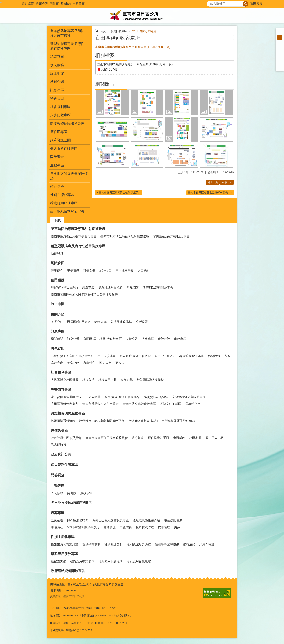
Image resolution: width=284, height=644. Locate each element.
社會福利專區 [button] (60, 107)
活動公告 (57, 520)
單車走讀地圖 (107, 356)
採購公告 (132, 339)
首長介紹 (57, 322)
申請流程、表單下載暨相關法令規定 (75, 527)
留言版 (72, 493)
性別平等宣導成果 (167, 544)
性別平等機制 (91, 544)
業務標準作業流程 (111, 288)
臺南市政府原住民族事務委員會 (107, 438)
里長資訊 (73, 271)
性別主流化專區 (63, 537)
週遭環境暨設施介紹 (146, 520)
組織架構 (100, 322)
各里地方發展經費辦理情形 (69, 176)
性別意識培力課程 (139, 544)
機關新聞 (57, 339)
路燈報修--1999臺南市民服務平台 (102, 421)
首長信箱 (57, 493)
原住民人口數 (214, 438)
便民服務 (58, 280)
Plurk (280, 52)
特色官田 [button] (57, 98)
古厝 (227, 356)
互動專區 (58, 486)
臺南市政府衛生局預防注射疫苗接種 (125, 236)
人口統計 (144, 271)
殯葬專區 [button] (57, 186)
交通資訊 (110, 527)
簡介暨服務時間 (78, 520)
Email (280, 67)
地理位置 (105, 271)
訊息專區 (58, 331)
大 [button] (280, 42)
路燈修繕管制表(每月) (143, 421)
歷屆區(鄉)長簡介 (79, 322)
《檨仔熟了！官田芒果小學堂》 (72, 356)
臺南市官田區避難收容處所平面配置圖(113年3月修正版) (135, 64)
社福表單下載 (107, 380)
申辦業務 (179, 438)
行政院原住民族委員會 (66, 438)
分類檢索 (42, 4)
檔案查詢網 (59, 561)
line (280, 62)
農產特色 (89, 363)
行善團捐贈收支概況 (150, 380)
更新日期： (58, 591)
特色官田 (58, 348)
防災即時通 (93, 397)
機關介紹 (58, 315)
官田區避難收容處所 (144, 31)
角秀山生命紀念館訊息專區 (111, 520)
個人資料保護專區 (64, 149)
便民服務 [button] (57, 65)
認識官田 (58, 263)
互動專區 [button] (57, 165)
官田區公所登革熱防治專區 (171, 236)
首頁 (103, 31)
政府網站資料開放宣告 (67, 212)
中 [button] (280, 38)
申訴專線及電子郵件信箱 (178, 421)
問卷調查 (57, 157)
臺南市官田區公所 (142, 15)
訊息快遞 (73, 339)
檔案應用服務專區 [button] (64, 203)
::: (1, 2)
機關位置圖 (58, 584)
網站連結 (189, 544)
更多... (120, 363)
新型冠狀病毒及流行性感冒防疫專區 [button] (67, 46)
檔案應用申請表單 (82, 561)
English (66, 4)
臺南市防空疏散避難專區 (139, 404)
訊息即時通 (59, 445)
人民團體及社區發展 (65, 380)
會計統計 (164, 339)
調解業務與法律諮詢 (65, 288)
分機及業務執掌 (121, 322)
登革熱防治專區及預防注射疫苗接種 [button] (67, 33)
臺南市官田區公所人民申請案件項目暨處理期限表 (84, 294)
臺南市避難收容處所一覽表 (100, 404)
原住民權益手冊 (158, 438)
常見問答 (133, 288)
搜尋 (210, 3)
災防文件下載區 (171, 404)
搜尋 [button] (246, 4)
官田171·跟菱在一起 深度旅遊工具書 (179, 356)
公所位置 (142, 322)
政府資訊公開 (60, 140)
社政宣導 (88, 380)
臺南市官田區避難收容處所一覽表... (209, 193)
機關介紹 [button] (57, 82)
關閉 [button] (58, 220)
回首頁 (54, 4)
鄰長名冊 (89, 271)
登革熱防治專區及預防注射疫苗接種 (78, 229)
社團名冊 (195, 438)
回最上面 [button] (227, 182)
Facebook (280, 47)
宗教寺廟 (57, 363)
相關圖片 (105, 84)
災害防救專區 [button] (60, 115)
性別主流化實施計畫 (65, 544)
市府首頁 (78, 4)
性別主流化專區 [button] (62, 195)
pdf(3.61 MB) (110, 70)
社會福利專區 (61, 372)
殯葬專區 (58, 513)
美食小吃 (73, 363)
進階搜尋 (256, 4)
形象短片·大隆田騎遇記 (135, 356)
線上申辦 (57, 73)
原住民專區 (59, 430)
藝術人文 (105, 363)
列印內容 (231, 38)
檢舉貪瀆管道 (145, 527)
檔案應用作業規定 (139, 561)
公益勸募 (127, 380)
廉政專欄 (180, 339)
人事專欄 (148, 339)
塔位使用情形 (173, 520)
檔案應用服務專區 (64, 554)
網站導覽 (28, 4)
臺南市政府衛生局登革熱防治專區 (74, 236)
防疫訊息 (57, 254)
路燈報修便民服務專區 (68, 413)
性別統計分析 (114, 544)
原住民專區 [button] (59, 132)
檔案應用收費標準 (111, 561)
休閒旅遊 (214, 356)
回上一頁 (213, 182)
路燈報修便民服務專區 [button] (67, 123)
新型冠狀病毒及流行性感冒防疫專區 (78, 246)
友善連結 (164, 527)
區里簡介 (57, 271)
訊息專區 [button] (57, 90)
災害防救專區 (119, 31)
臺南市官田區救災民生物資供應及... (120, 193)
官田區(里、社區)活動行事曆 (102, 339)
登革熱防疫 (193, 404)
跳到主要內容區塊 (2, 2)
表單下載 (88, 288)
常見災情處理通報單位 (66, 397)
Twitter (280, 57)
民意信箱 (126, 527)
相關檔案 (105, 55)
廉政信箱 (86, 493)
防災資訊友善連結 (156, 397)
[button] (112, 103)
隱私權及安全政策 (79, 584)
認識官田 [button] (57, 57)
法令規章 (138, 438)
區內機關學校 (125, 271)
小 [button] (280, 33)
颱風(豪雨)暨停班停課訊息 (122, 397)
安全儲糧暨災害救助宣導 (189, 397)
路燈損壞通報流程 (63, 421)
